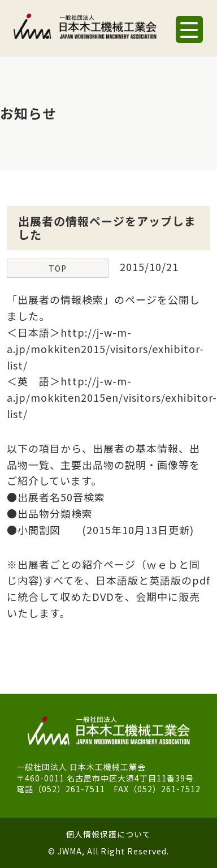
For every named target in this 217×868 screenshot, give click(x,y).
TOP (58, 268)
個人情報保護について (108, 834)
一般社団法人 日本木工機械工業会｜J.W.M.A (85, 31)
